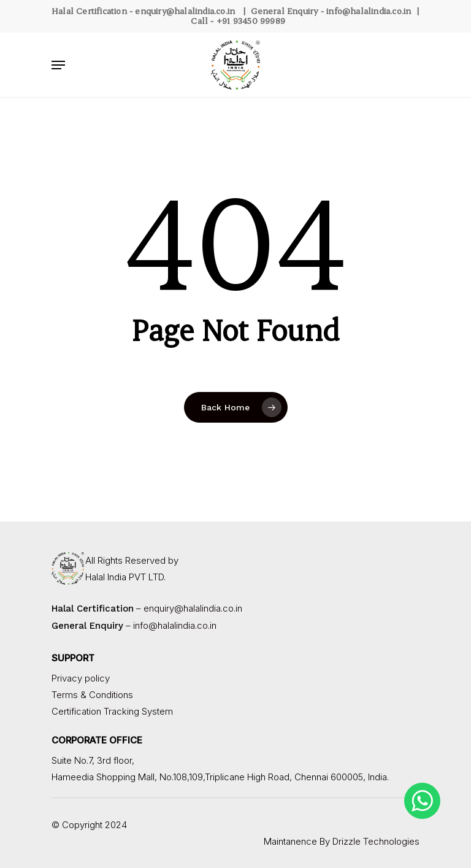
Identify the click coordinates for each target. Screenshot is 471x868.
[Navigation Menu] (58, 65)
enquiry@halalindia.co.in (185, 11)
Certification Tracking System (112, 711)
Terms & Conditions (92, 695)
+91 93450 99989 (251, 21)
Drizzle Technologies (376, 841)
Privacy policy (81, 678)
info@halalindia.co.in (369, 11)
